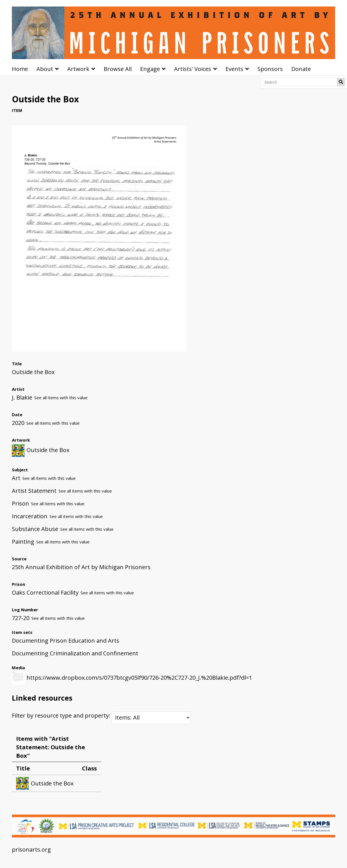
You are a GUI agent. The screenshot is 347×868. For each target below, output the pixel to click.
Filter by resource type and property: (101, 715)
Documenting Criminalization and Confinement (75, 653)
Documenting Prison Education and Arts (66, 641)
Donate (301, 69)
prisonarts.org (31, 849)
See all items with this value (61, 398)
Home (20, 69)
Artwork (78, 69)
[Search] (300, 82)
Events (234, 69)
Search (341, 82)
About (45, 69)
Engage (150, 69)
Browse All (118, 69)
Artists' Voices (193, 69)
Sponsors (270, 69)
